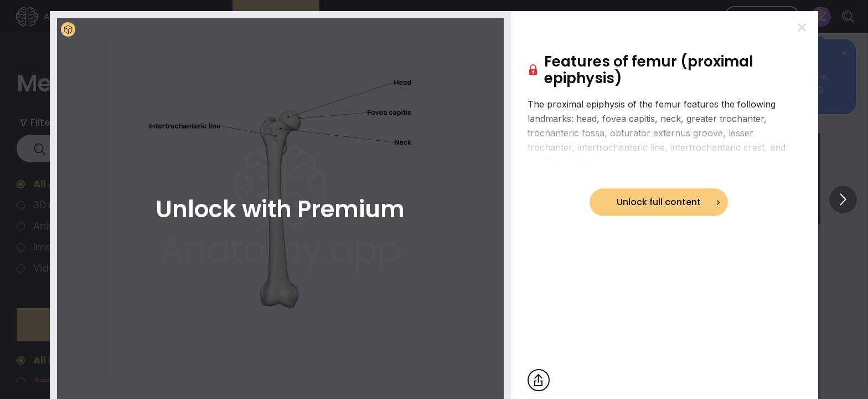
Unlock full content (659, 202)
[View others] (843, 199)
